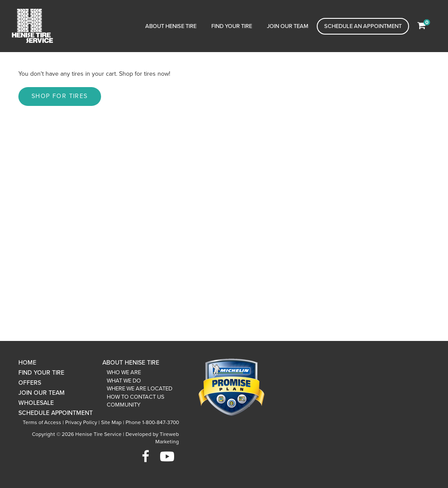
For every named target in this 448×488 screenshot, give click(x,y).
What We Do (124, 381)
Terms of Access (42, 422)
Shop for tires (60, 96)
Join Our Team (288, 26)
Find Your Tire (232, 26)
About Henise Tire (171, 26)
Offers (30, 383)
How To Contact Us (136, 397)
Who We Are (124, 372)
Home (27, 363)
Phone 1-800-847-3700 (152, 422)
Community (124, 405)
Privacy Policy (81, 422)
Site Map (111, 422)
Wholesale (36, 403)
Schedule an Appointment (363, 26)
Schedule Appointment (56, 413)
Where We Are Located (140, 389)
